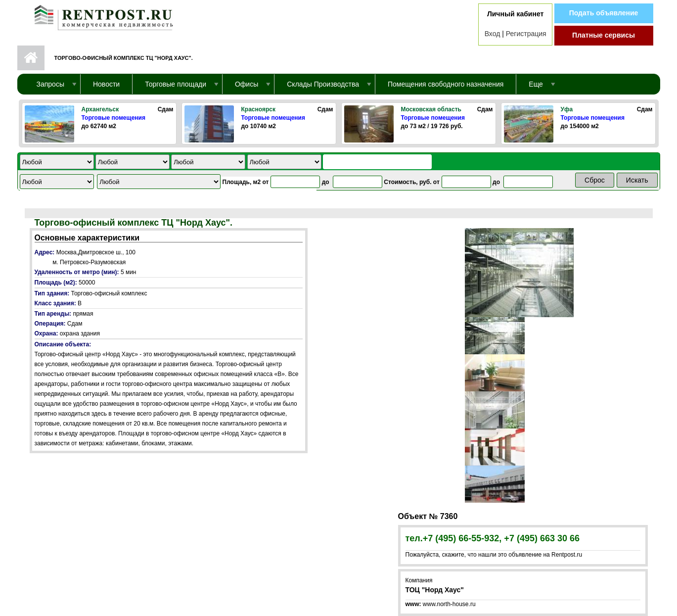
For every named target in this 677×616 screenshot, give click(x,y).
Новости (106, 84)
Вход (493, 34)
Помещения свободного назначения (446, 84)
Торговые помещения (113, 118)
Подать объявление (604, 13)
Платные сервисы (604, 35)
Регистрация (526, 34)
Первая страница (31, 58)
